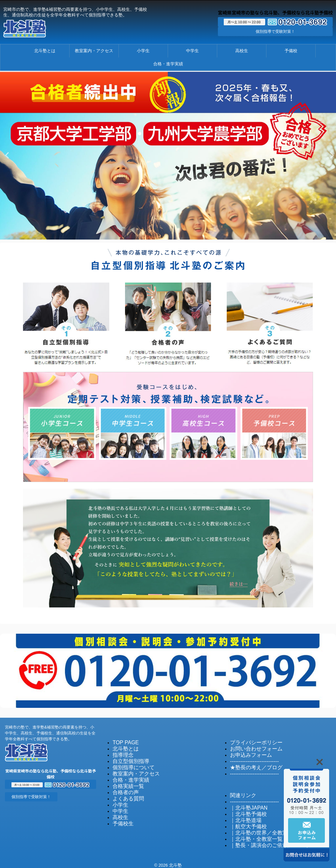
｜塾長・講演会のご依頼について (262, 839)
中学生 (192, 51)
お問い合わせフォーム (251, 747)
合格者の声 (123, 788)
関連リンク (241, 792)
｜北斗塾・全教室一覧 (251, 833)
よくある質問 (125, 794)
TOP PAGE (123, 741)
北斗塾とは (45, 51)
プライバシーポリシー (251, 741)
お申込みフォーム (247, 753)
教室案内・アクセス (94, 51)
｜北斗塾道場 (243, 815)
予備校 (291, 51)
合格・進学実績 (168, 64)
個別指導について (130, 764)
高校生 (242, 51)
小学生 (143, 51)
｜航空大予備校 (245, 821)
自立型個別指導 (127, 759)
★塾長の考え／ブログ (251, 764)
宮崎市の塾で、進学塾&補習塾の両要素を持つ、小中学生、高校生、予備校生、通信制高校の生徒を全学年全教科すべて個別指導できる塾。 (50, 731)
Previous (6, 155)
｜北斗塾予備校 (245, 809)
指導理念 (121, 753)
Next (330, 155)
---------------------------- (250, 759)
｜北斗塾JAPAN (245, 804)
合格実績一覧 (125, 782)
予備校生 (121, 818)
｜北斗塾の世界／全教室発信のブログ (266, 827)
